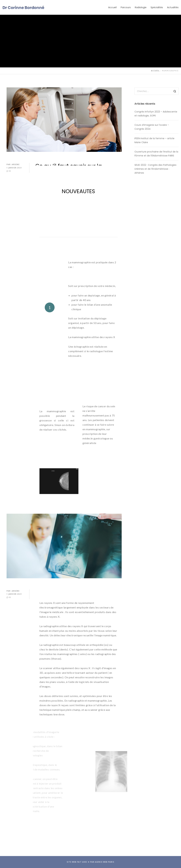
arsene (16, 164)
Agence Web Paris (105, 862)
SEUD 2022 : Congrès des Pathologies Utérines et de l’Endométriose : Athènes (155, 169)
